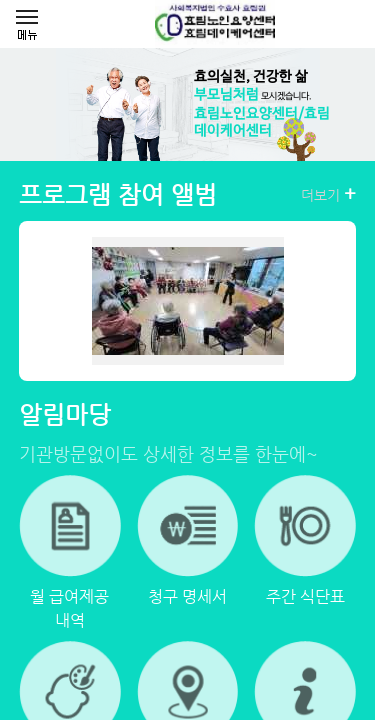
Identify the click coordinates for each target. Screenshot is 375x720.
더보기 (328, 194)
